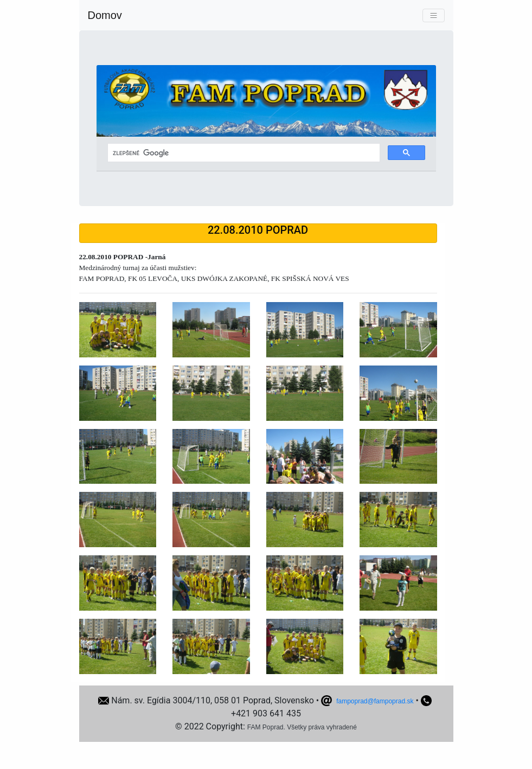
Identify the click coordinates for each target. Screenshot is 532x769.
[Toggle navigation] (434, 15)
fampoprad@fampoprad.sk (375, 701)
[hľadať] (243, 153)
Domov (105, 15)
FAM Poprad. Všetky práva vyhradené (302, 727)
